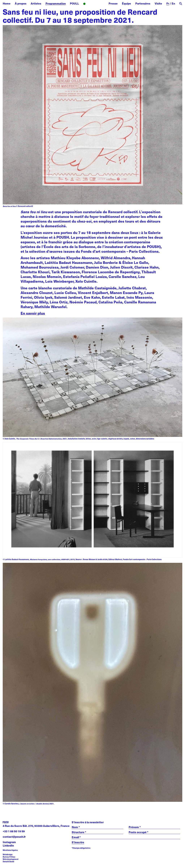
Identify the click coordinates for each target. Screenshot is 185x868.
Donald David (8, 862)
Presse (113, 3)
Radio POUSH (94, 4)
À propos (21, 3)
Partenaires (143, 3)
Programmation (56, 3)
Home (7, 3)
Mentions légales (10, 850)
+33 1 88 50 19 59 (14, 831)
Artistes (36, 3)
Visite (158, 3)
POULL (74, 3)
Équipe (126, 3)
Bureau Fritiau (9, 857)
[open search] (181, 4)
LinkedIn (8, 845)
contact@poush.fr (14, 837)
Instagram (9, 842)
